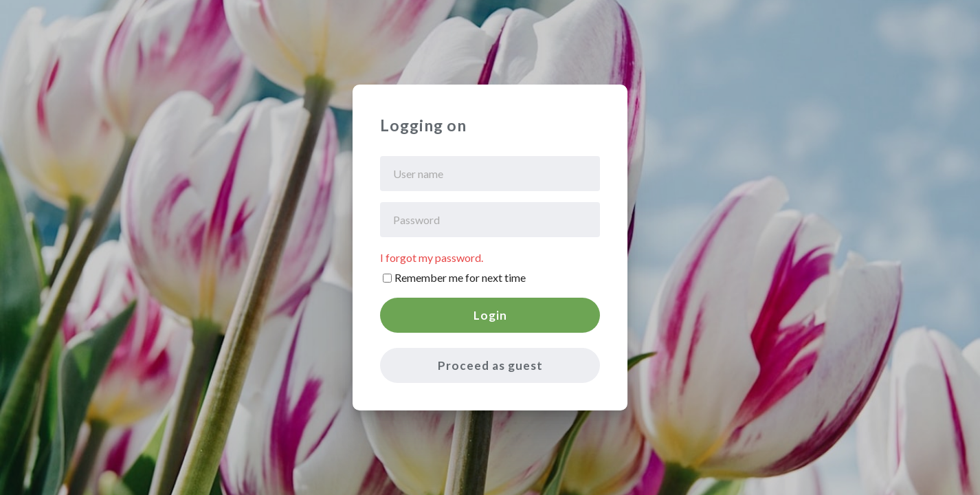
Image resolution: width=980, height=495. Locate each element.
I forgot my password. (432, 257)
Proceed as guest (490, 365)
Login (490, 315)
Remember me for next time (460, 277)
